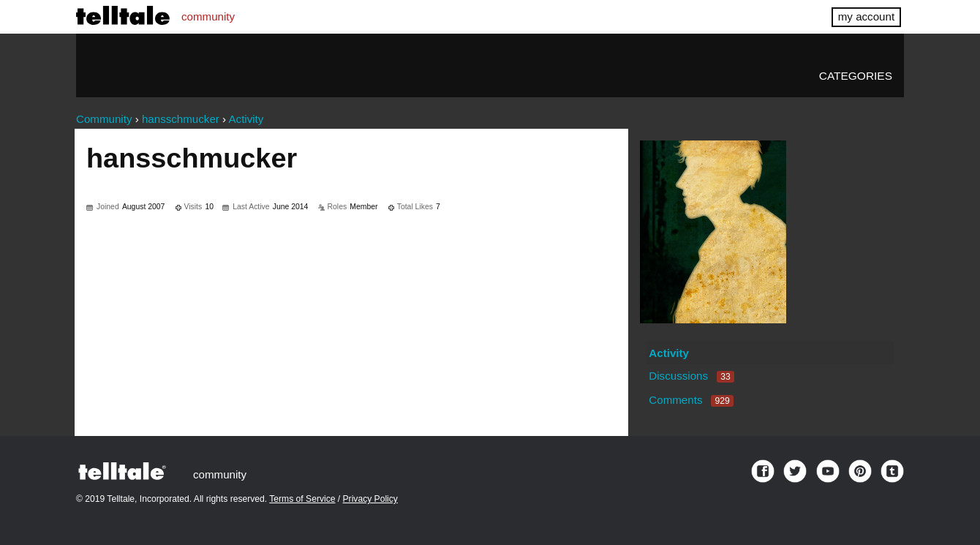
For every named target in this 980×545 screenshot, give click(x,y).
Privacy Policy (370, 499)
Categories (856, 76)
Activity (669, 353)
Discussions (691, 376)
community (208, 16)
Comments (691, 400)
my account (866, 16)
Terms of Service (302, 499)
